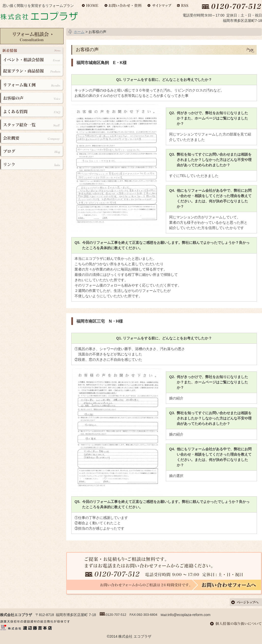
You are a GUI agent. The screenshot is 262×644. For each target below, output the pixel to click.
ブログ (32, 150)
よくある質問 (32, 111)
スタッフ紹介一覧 (32, 124)
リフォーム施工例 (32, 86)
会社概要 (32, 137)
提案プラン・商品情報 (32, 71)
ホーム (79, 32)
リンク (32, 163)
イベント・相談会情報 (32, 60)
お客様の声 (32, 99)
